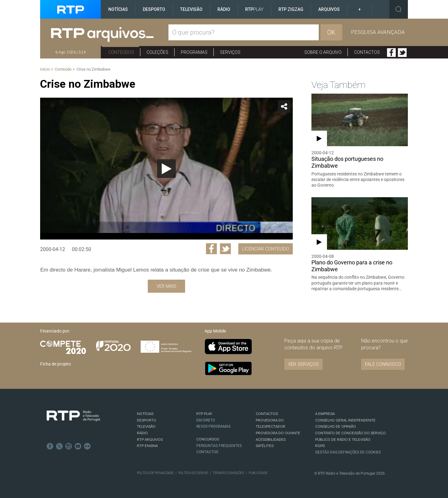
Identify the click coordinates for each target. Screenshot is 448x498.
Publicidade (258, 473)
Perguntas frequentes (219, 446)
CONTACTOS (267, 414)
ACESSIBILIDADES (271, 440)
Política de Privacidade (155, 473)
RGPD (320, 446)
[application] (166, 169)
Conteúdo (63, 69)
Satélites (265, 446)
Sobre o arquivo (323, 52)
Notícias (118, 9)
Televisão (191, 9)
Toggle (399, 9)
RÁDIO (142, 433)
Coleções (157, 52)
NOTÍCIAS (145, 414)
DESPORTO (147, 420)
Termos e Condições (228, 473)
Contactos (367, 52)
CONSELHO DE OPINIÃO (336, 426)
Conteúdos (121, 52)
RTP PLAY (204, 414)
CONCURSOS (208, 439)
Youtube (78, 446)
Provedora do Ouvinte (278, 433)
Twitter (402, 53)
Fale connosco (383, 364)
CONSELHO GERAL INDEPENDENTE (345, 420)
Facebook (391, 53)
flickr (87, 446)
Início (45, 69)
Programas (194, 52)
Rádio (224, 9)
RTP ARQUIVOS (150, 440)
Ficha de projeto (56, 364)
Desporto (154, 9)
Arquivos (329, 9)
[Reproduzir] (166, 169)
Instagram (69, 446)
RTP (254, 9)
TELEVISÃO (146, 426)
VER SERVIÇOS (303, 364)
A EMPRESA (325, 414)
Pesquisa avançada (378, 32)
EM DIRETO (206, 420)
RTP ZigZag (291, 9)
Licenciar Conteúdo (266, 249)
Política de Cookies (193, 473)
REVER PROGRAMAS (213, 426)
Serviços (230, 52)
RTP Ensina (147, 446)
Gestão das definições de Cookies (348, 452)
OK (331, 32)
